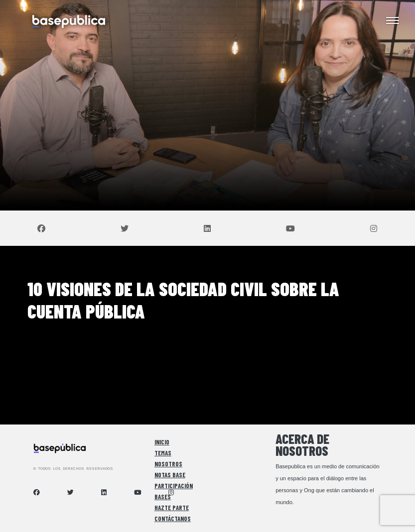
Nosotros (168, 464)
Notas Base (170, 475)
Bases (163, 497)
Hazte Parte (172, 508)
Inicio (162, 442)
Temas (163, 453)
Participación (174, 486)
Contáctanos (173, 519)
